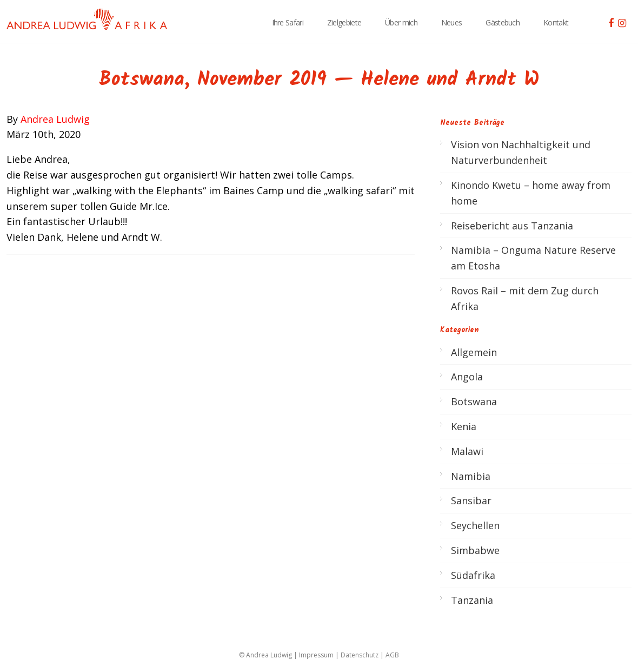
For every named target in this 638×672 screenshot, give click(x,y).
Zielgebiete (344, 22)
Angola (467, 377)
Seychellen (475, 525)
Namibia (471, 476)
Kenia (464, 426)
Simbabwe (475, 550)
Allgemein (474, 352)
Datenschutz (360, 655)
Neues (452, 22)
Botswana (474, 401)
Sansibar (471, 500)
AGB (392, 655)
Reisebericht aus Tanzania (512, 226)
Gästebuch (503, 22)
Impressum (316, 655)
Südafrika (473, 575)
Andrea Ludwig (55, 119)
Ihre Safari (288, 22)
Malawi (467, 451)
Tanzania (472, 600)
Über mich (401, 22)
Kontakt (556, 22)
